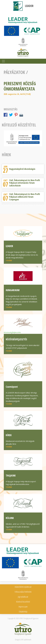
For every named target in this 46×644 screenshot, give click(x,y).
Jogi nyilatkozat (23, 597)
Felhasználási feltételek (23, 592)
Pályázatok (14, 72)
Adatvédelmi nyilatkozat (23, 587)
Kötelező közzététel (23, 602)
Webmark (28, 640)
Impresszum (23, 607)
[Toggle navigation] (3, 61)
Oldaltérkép (23, 612)
